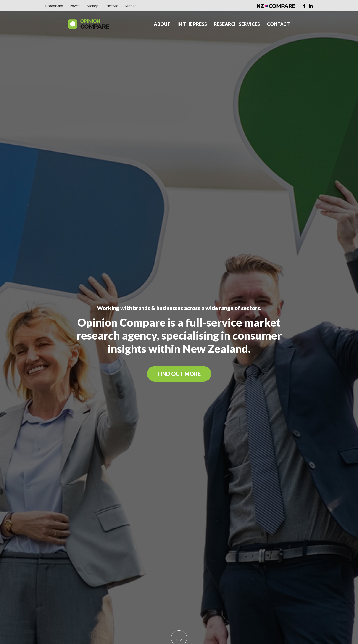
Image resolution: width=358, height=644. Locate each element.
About (162, 24)
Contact (278, 24)
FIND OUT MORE (179, 374)
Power (75, 6)
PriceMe (111, 6)
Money (92, 6)
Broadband (54, 6)
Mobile (130, 6)
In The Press (192, 24)
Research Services (237, 24)
